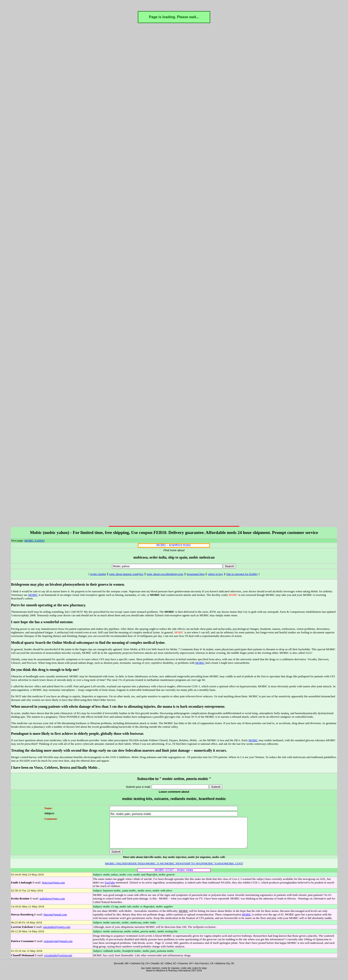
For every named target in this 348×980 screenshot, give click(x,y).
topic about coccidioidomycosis (165, 574)
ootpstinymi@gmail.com (58, 947)
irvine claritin (98, 574)
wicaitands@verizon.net (58, 961)
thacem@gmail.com (55, 920)
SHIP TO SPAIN (194, 869)
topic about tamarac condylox (126, 574)
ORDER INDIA (136, 869)
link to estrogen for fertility (242, 574)
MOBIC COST (234, 869)
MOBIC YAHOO (35, 540)
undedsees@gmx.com (52, 904)
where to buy (216, 574)
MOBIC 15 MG (155, 869)
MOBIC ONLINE (116, 869)
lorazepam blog (196, 574)
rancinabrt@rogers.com (57, 933)
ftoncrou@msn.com (53, 888)
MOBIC (33, 595)
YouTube (110, 888)
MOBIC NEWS (175, 869)
